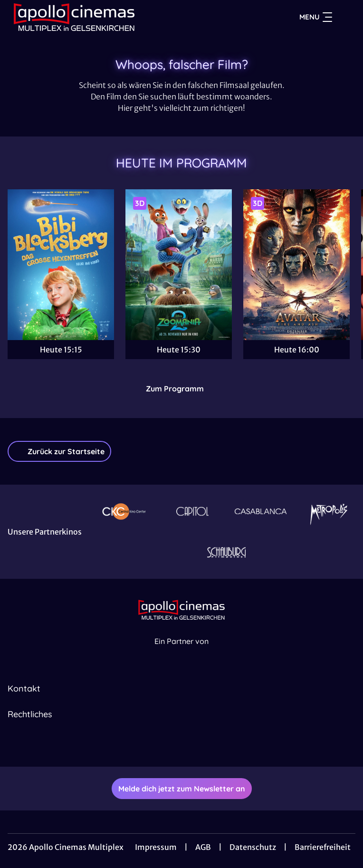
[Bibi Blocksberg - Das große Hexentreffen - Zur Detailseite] (61, 265)
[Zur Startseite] (74, 17)
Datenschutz (253, 847)
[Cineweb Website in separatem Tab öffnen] (181, 651)
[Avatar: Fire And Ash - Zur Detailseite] (296, 265)
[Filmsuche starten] (346, 17)
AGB (203, 847)
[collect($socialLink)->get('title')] (171, 746)
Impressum (156, 847)
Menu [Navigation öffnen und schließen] (316, 17)
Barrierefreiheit (323, 847)
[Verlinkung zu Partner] (124, 511)
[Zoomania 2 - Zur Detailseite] (179, 265)
